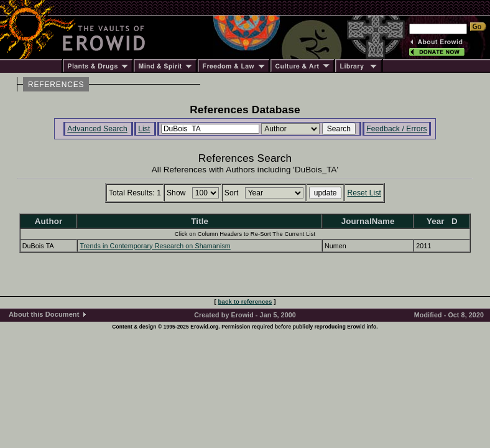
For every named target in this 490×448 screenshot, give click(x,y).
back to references (245, 301)
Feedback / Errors (396, 129)
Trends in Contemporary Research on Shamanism (155, 246)
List (144, 129)
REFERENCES (56, 85)
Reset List (364, 193)
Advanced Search (97, 129)
